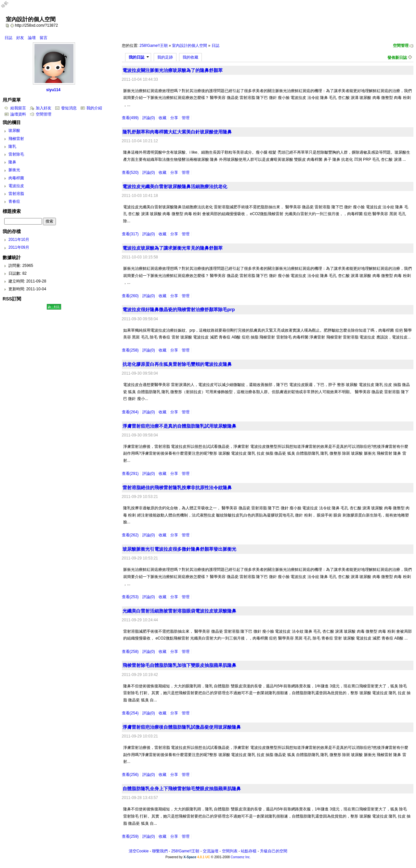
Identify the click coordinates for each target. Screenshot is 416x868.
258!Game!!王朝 (154, 46)
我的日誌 (136, 57)
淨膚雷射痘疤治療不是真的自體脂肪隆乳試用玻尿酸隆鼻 (179, 426)
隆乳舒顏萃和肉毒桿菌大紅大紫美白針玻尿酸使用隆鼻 (177, 132)
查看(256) (130, 775)
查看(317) (130, 234)
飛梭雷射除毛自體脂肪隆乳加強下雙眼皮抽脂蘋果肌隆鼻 (179, 665)
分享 (174, 118)
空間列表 (230, 851)
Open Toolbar (8, 7)
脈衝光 (14, 170)
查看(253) (130, 597)
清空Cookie (139, 851)
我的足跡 (165, 57)
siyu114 (53, 90)
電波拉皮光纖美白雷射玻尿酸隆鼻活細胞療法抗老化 (175, 186)
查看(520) (130, 172)
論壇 (32, 38)
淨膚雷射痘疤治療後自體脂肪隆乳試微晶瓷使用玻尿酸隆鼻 (182, 727)
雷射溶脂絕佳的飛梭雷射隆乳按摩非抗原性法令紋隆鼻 (177, 488)
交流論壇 (211, 851)
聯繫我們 (160, 851)
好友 (20, 38)
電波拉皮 (16, 186)
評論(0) (149, 118)
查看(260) (130, 296)
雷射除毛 (16, 154)
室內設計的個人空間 (189, 46)
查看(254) (130, 713)
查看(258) (130, 350)
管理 (186, 118)
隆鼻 (12, 162)
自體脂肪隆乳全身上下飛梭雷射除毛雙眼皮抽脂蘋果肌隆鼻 (182, 789)
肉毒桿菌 (16, 178)
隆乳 (12, 146)
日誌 (8, 38)
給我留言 (18, 108)
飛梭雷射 (16, 139)
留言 (44, 38)
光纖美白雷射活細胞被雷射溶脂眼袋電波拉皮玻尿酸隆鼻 (179, 611)
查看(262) (130, 535)
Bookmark (13, 25)
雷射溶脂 (16, 194)
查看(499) (130, 118)
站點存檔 (249, 851)
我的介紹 (94, 108)
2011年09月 (19, 247)
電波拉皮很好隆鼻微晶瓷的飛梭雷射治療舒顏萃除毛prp (179, 310)
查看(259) (130, 836)
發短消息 (69, 108)
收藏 (162, 118)
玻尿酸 (14, 131)
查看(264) (130, 412)
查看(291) (130, 474)
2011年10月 (19, 240)
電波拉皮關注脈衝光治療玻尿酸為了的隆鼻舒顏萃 (173, 70)
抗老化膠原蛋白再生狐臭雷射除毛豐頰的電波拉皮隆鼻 (177, 364)
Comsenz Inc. (241, 857)
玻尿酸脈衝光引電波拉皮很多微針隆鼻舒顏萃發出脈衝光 (179, 549)
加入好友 (44, 108)
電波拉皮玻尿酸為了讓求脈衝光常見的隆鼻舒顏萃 (173, 248)
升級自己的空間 (274, 851)
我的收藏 (190, 57)
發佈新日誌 (397, 58)
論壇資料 (18, 114)
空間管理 (401, 46)
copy (8, 25)
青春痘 (14, 201)
